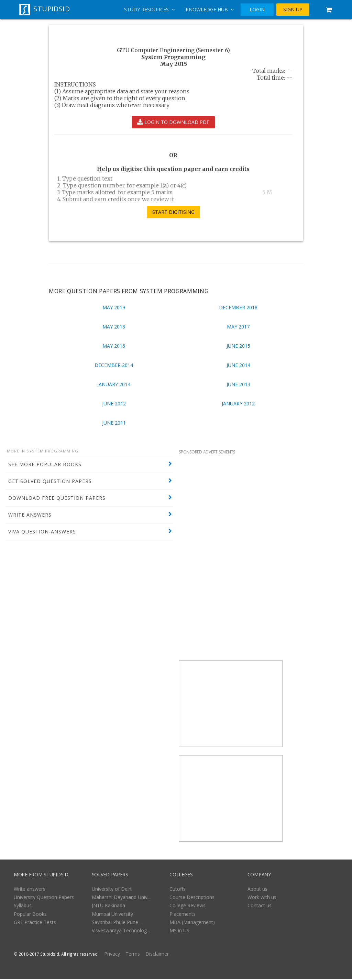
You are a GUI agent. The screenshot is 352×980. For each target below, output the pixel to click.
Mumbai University (112, 915)
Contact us (260, 906)
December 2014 (114, 365)
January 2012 (238, 403)
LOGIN (257, 10)
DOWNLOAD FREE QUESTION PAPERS (57, 498)
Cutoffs (178, 890)
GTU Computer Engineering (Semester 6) (173, 50)
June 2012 (114, 403)
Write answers (30, 890)
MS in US (179, 931)
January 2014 (114, 384)
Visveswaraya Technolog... (121, 931)
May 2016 (114, 346)
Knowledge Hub (210, 9)
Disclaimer (157, 954)
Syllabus (23, 906)
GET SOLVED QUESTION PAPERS (50, 481)
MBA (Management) (192, 923)
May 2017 (238, 327)
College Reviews (188, 906)
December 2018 (238, 307)
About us (257, 890)
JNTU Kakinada (108, 906)
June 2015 (238, 346)
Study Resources (149, 9)
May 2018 (114, 327)
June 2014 (238, 365)
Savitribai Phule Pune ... (117, 923)
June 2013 (238, 384)
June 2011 (114, 423)
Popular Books (30, 915)
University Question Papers (44, 898)
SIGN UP (293, 10)
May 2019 (114, 307)
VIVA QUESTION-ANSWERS (42, 532)
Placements (183, 915)
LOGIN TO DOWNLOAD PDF (173, 122)
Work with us (262, 898)
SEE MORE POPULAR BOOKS (45, 464)
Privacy (112, 954)
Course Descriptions (192, 898)
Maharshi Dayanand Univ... (121, 898)
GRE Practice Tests (35, 923)
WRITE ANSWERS (30, 515)
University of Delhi (112, 890)
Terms (133, 954)
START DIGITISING (173, 212)
